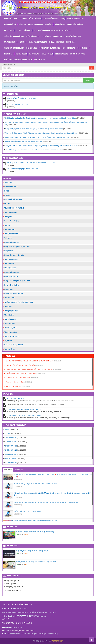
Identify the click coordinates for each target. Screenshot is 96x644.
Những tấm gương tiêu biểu (14, 36)
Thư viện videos (59, 36)
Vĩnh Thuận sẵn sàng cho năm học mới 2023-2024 (24, 141)
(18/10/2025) (39, 365)
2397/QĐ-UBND (11, 463)
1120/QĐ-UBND (11, 438)
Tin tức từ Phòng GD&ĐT (16, 114)
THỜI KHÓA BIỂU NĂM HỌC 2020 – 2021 (52, 48)
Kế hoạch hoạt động (36, 25)
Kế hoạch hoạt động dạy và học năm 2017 (22, 169)
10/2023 (8, 433)
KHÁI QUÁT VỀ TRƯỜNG (50, 19)
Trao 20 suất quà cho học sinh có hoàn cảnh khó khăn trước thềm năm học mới (34, 150)
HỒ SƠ (31, 19)
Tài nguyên (9, 30)
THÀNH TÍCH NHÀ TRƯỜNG (75, 19)
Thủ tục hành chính (75, 25)
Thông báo (22, 25)
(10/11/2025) (18, 498)
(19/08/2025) (57, 369)
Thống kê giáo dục (33, 36)
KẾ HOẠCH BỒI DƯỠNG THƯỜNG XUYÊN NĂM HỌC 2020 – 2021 (32, 163)
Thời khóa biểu (60, 25)
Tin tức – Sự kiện (47, 54)
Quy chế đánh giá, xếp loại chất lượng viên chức (24, 409)
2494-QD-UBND (11, 454)
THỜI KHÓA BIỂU (12, 94)
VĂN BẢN (10, 394)
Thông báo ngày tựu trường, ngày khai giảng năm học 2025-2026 (28, 369)
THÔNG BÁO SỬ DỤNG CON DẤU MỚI (19, 365)
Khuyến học (66, 30)
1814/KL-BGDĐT (11, 442)
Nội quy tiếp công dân (12, 386)
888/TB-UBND (10, 459)
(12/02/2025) (35, 378)
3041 (26, 553)
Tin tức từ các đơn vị (78, 54)
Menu (8, 179)
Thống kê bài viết (10, 25)
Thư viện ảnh (46, 36)
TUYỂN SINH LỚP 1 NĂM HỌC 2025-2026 (20, 374)
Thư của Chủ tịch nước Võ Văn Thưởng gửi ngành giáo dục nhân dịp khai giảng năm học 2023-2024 (42, 133)
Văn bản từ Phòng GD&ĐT (23, 60)
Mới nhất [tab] (8, 470)
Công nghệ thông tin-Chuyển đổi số (47, 30)
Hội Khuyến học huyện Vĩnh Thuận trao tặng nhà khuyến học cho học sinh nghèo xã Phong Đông (40, 118)
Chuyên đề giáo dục (24, 30)
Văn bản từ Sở (39, 60)
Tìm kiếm (88, 80)
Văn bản (49, 25)
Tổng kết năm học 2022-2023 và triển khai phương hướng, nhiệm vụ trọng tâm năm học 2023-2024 (41, 146)
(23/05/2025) (41, 374)
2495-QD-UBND (11, 450)
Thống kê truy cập (14, 576)
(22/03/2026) (18, 479)
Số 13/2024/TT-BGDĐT (15, 398)
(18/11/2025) (57, 361)
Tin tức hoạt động (61, 54)
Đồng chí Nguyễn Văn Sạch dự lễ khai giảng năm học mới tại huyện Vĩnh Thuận (34, 129)
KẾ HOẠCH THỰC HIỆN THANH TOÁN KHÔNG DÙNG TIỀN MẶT (28, 361)
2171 (7, 429)
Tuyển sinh (8, 60)
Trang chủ (8, 19)
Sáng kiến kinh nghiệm (15, 75)
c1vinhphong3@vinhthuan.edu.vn (22, 631)
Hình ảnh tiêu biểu (20, 19)
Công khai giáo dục (11, 42)
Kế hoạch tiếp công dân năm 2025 (17, 378)
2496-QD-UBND (11, 446)
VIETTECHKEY (57, 641)
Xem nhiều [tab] (19, 470)
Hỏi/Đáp (38, 19)
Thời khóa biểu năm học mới (17, 104)
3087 (26, 534)
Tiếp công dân (34, 54)
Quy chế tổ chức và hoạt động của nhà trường (24, 415)
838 (26, 564)
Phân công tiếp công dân (13, 382)
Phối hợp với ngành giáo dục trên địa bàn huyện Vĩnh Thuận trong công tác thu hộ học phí (38, 137)
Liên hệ (62, 19)
